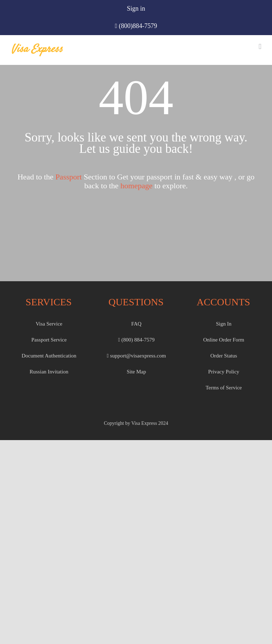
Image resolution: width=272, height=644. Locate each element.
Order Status (224, 356)
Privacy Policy (224, 372)
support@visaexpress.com (137, 356)
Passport (69, 177)
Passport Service (49, 340)
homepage (136, 186)
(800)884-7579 (138, 26)
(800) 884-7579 (136, 340)
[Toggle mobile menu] (260, 47)
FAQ (137, 324)
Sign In (224, 324)
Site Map (137, 372)
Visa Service (49, 324)
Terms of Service (223, 388)
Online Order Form (224, 340)
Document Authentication (49, 356)
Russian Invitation (49, 372)
